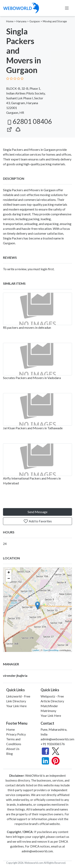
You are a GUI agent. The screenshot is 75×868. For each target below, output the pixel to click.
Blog (9, 753)
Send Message (37, 512)
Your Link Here (16, 706)
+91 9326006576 (53, 744)
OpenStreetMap (51, 650)
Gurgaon (35, 21)
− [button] (9, 579)
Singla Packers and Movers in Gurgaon (29, 190)
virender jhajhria (15, 675)
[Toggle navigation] (67, 8)
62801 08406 (29, 121)
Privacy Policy (16, 734)
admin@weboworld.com (57, 739)
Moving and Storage (55, 21)
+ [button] (9, 573)
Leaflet (36, 650)
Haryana (21, 21)
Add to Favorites (38, 521)
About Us (13, 749)
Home (10, 21)
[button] (18, 129)
